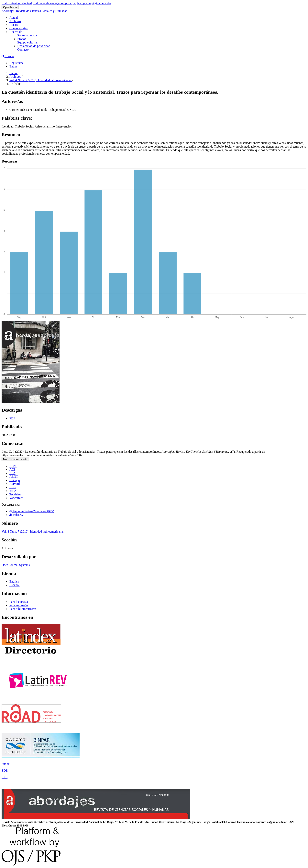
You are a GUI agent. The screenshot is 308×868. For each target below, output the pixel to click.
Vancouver (16, 498)
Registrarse (16, 63)
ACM (13, 466)
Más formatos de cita (15, 459)
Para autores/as (19, 605)
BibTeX (16, 515)
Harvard (15, 484)
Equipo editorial (27, 42)
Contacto (23, 49)
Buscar (8, 56)
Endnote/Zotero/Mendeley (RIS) (32, 511)
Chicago (15, 480)
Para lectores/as (19, 602)
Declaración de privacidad (34, 46)
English (14, 581)
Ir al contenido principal (17, 3)
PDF (12, 418)
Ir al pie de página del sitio (94, 3)
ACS (12, 470)
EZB (5, 777)
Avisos (14, 25)
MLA (13, 491)
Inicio (13, 73)
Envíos (22, 39)
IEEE (13, 487)
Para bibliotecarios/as (23, 609)
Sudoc (5, 764)
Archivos (15, 21)
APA (12, 473)
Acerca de (16, 32)
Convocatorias (18, 28)
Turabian (15, 494)
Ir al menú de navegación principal (55, 3)
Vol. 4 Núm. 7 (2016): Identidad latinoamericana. (41, 80)
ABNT (14, 477)
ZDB (5, 771)
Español (15, 585)
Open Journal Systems (16, 565)
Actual (14, 18)
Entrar (13, 66)
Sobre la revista (27, 35)
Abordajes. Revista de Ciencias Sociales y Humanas (34, 11)
